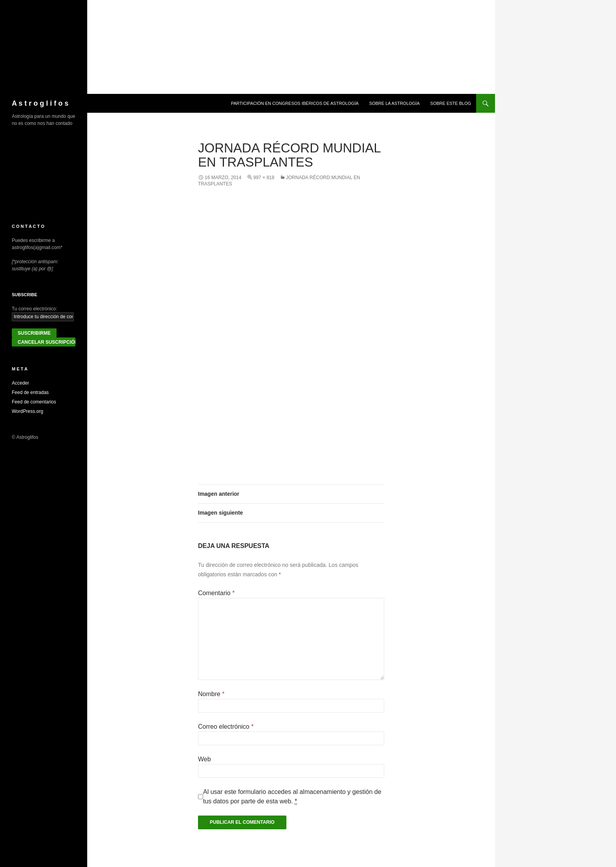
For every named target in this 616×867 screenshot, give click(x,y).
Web (204, 759)
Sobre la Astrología (394, 103)
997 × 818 (264, 178)
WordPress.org (27, 411)
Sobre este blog (451, 103)
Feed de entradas (30, 392)
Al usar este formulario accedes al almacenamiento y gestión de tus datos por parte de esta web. (292, 797)
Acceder (20, 383)
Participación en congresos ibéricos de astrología (295, 103)
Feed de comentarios (34, 402)
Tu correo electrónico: (35, 309)
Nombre (211, 694)
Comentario (216, 593)
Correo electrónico (226, 727)
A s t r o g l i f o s (40, 103)
